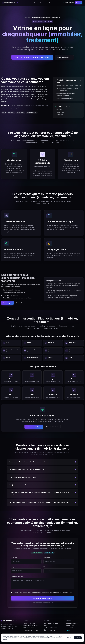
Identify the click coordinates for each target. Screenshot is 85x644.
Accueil (36, 3)
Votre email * (47, 557)
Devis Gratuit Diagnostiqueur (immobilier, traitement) (32, 57)
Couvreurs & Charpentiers (51, 623)
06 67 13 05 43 (68, 3)
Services (43, 3)
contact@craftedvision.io (72, 623)
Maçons (46, 625)
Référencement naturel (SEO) (31, 625)
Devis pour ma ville (34, 427)
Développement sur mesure (30, 630)
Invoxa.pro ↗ (69, 630)
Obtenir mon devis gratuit (43, 598)
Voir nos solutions (64, 57)
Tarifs (59, 3)
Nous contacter (52, 427)
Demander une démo (23, 303)
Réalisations (52, 3)
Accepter (78, 638)
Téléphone (14, 567)
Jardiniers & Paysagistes (51, 628)
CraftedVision (10, 3)
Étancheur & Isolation (50, 630)
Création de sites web (29, 623)
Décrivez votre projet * (17, 576)
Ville (45, 567)
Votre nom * (14, 557)
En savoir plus (7, 303)
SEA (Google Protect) (29, 628)
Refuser (69, 638)
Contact (79, 3)
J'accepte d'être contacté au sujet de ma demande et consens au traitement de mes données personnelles (42, 592)
